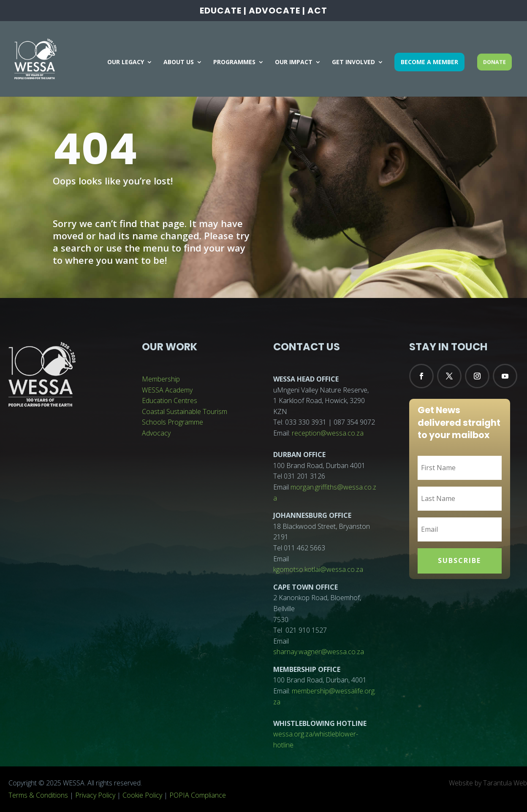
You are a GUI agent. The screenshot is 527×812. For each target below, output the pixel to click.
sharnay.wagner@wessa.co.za (319, 652)
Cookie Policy (142, 795)
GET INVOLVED (353, 62)
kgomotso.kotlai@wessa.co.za (318, 569)
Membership (161, 379)
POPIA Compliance (198, 795)
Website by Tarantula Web (488, 783)
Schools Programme (172, 422)
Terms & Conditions (38, 795)
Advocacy (156, 433)
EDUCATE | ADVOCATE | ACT (263, 11)
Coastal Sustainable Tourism (185, 411)
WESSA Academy (167, 390)
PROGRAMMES (234, 62)
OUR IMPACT (294, 62)
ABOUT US (179, 62)
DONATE (494, 62)
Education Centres (170, 401)
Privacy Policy (95, 795)
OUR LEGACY (126, 62)
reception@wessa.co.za (328, 433)
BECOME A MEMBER (429, 62)
